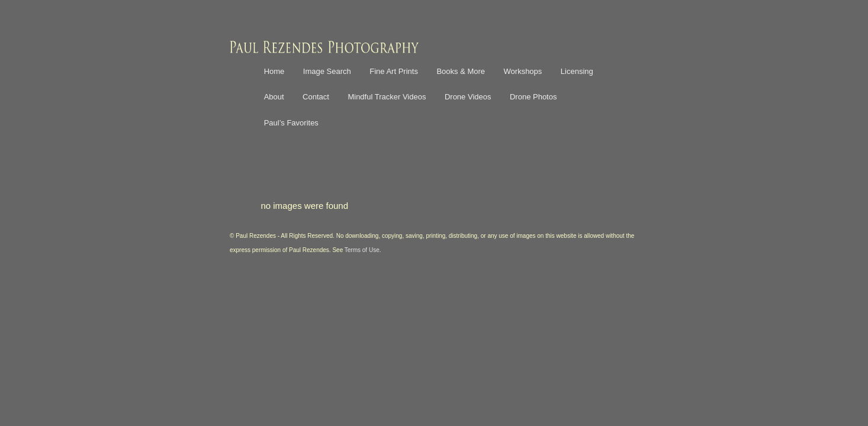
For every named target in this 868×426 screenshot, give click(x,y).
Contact (316, 97)
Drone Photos (533, 97)
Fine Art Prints (394, 71)
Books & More (461, 71)
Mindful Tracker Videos (387, 97)
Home (274, 71)
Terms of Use (362, 250)
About (274, 97)
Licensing (577, 71)
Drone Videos (468, 97)
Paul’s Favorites (291, 123)
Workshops (523, 71)
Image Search (327, 71)
